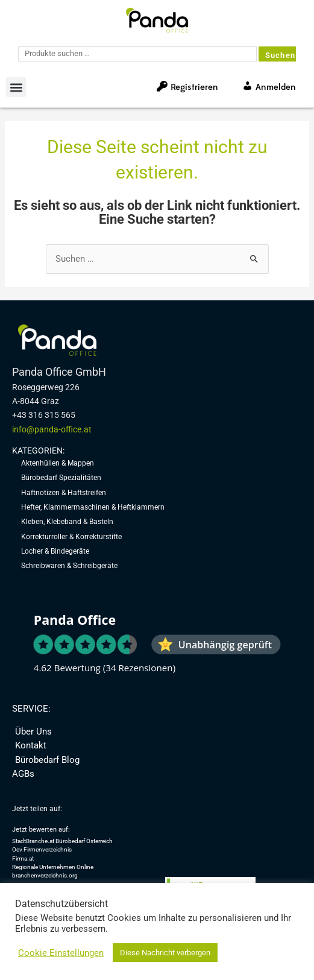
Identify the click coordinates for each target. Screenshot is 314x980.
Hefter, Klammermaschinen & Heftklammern (93, 507)
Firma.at (23, 858)
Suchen (280, 55)
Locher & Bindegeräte (55, 551)
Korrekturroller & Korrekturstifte (71, 537)
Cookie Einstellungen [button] (61, 953)
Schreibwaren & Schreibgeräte (69, 566)
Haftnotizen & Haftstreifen (64, 493)
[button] (16, 87)
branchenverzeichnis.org (45, 875)
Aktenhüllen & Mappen (58, 463)
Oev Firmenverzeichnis (42, 849)
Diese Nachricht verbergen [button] (165, 953)
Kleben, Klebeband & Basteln (67, 522)
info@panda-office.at (52, 429)
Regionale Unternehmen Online (53, 867)
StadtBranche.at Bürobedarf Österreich (62, 841)
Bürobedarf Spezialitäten (61, 478)
